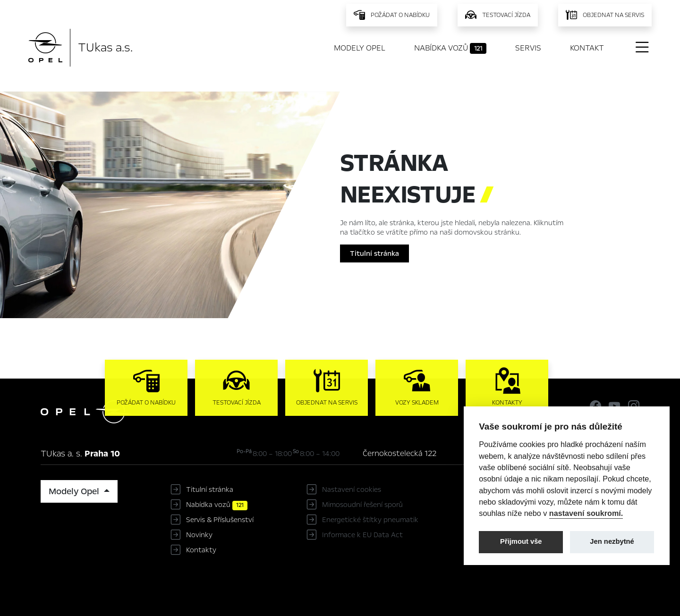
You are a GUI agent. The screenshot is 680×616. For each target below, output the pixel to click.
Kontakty (201, 550)
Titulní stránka (374, 253)
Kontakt (587, 48)
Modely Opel (360, 48)
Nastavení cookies (352, 489)
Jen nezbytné (612, 541)
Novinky (199, 535)
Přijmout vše (521, 541)
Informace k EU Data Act (362, 535)
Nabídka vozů (450, 48)
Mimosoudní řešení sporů (362, 505)
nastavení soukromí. (586, 513)
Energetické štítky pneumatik (370, 520)
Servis (528, 48)
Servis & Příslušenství (220, 520)
